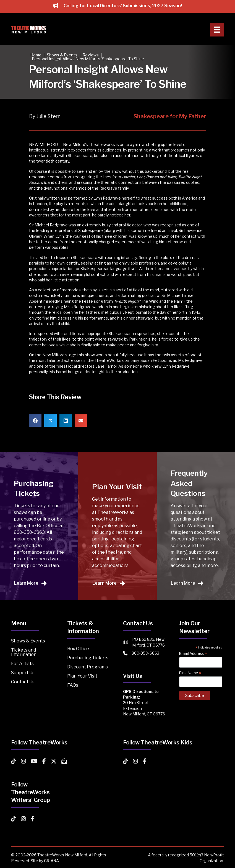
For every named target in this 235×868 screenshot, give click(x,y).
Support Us (23, 673)
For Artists (22, 664)
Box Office (78, 649)
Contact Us (23, 682)
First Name (190, 673)
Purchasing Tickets (88, 658)
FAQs (73, 685)
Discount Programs (88, 667)
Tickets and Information (24, 652)
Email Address (193, 654)
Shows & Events (28, 641)
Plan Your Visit (82, 676)
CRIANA (51, 861)
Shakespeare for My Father (170, 116)
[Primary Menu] (217, 30)
